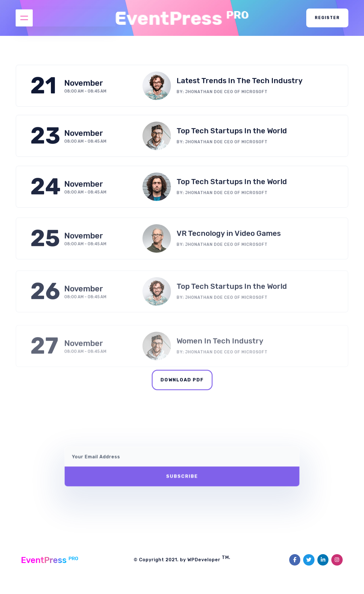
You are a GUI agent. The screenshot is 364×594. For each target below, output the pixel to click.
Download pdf (182, 380)
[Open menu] (24, 18)
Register (327, 18)
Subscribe (182, 473)
